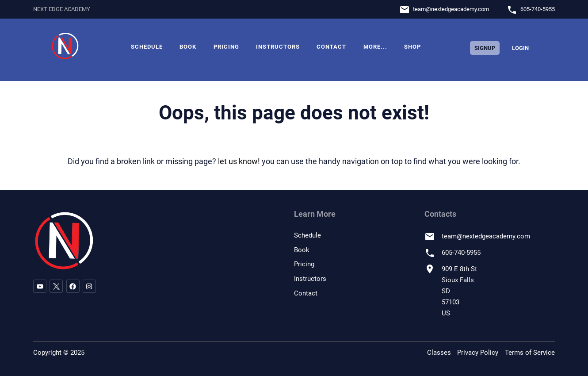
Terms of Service (530, 353)
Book (188, 47)
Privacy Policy (478, 353)
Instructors (278, 47)
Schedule (147, 47)
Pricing (226, 47)
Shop (412, 47)
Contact (331, 47)
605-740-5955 (538, 9)
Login (520, 48)
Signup (485, 48)
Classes (439, 353)
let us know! (239, 161)
